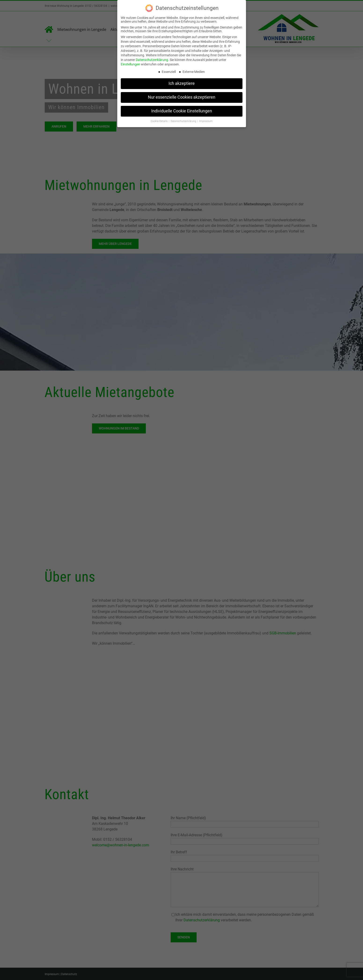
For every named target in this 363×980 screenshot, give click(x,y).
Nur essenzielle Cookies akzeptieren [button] (182, 97)
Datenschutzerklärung (152, 60)
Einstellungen (130, 64)
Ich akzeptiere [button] (182, 83)
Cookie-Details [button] (159, 121)
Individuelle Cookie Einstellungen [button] (182, 111)
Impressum (206, 121)
